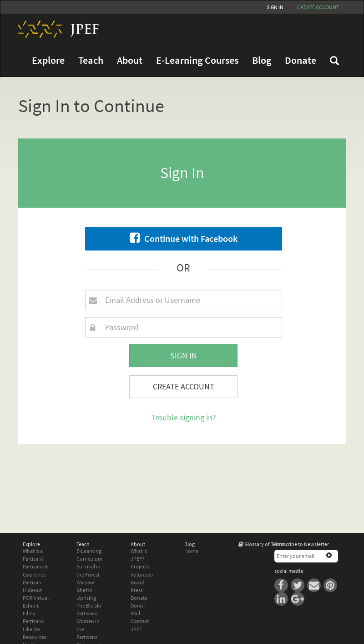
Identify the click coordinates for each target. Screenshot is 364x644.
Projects (140, 566)
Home (191, 551)
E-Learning (89, 551)
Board (138, 582)
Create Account (184, 386)
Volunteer (142, 575)
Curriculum (89, 559)
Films (29, 613)
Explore (48, 60)
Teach (91, 60)
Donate (301, 60)
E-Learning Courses (197, 60)
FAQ (334, 61)
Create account (318, 7)
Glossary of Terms (264, 544)
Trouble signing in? (184, 417)
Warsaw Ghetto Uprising (86, 590)
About (130, 60)
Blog (262, 60)
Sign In (275, 7)
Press (137, 590)
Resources (35, 637)
